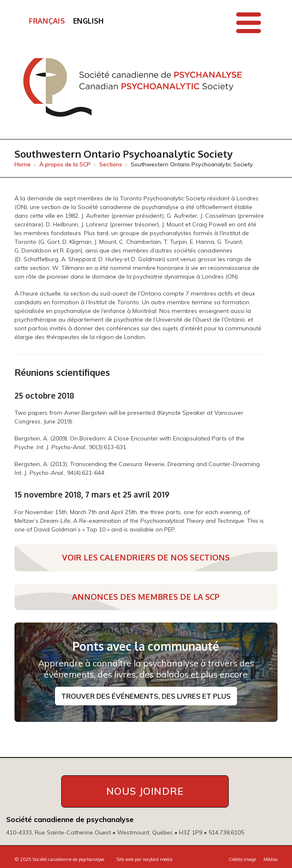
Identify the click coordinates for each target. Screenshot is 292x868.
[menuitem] (47, 21)
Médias (270, 859)
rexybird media (158, 859)
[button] (249, 23)
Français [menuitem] (47, 21)
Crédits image (242, 859)
